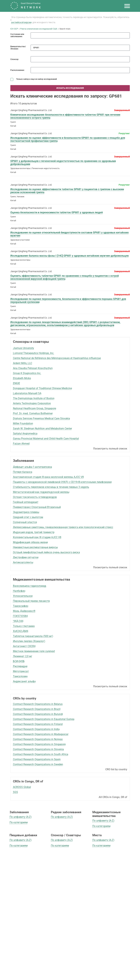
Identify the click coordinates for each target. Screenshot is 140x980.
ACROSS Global (22, 787)
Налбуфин (19, 591)
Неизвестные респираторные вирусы (35, 547)
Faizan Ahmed (21, 444)
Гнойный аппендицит (26, 502)
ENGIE (17, 383)
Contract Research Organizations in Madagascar (41, 734)
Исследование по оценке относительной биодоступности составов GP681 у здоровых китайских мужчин (70, 234)
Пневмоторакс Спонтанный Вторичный (37, 507)
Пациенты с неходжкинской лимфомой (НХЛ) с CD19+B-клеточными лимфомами (62, 482)
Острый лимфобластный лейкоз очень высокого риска (46, 552)
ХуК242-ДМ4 (21, 631)
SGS (15, 792)
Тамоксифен (21, 606)
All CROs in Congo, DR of (113, 797)
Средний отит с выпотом (28, 517)
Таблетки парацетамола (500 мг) (33, 636)
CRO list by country (116, 769)
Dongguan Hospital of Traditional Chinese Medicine (42, 388)
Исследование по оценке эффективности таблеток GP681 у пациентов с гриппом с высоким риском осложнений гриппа (67, 191)
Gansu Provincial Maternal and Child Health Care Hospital (46, 439)
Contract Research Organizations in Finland (38, 724)
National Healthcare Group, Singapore (35, 408)
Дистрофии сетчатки (26, 557)
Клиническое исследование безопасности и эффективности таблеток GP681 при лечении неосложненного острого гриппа (65, 116)
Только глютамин (24, 626)
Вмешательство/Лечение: (18, 48)
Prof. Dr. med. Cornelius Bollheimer (33, 413)
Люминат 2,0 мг (23, 656)
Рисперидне (20, 666)
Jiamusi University (23, 348)
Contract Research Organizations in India (36, 729)
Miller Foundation (23, 423)
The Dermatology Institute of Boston (34, 398)
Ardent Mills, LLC (23, 363)
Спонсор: (15, 59)
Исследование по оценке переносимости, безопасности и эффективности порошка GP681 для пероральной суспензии (68, 301)
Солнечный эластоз (25, 522)
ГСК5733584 (20, 616)
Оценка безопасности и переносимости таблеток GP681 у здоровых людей (57, 212)
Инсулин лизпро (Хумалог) (29, 641)
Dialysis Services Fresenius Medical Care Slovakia (41, 418)
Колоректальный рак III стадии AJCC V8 (37, 537)
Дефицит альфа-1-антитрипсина (32, 467)
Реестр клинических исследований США (39, 29)
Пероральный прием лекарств (31, 601)
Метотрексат (21, 671)
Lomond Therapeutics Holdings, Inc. (34, 353)
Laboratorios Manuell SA (27, 393)
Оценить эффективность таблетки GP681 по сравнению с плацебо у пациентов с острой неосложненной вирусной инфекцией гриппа (65, 277)
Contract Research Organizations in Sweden (38, 764)
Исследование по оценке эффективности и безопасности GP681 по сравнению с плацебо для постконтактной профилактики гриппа (68, 139)
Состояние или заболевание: (17, 35)
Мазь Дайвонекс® (24, 611)
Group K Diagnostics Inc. (27, 373)
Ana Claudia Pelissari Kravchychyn (33, 368)
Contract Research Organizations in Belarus (38, 704)
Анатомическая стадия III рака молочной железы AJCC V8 (48, 477)
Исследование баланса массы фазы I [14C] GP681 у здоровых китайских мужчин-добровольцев (70, 256)
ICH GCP (14, 29)
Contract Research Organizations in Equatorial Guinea (44, 719)
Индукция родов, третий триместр (34, 532)
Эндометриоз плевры (26, 512)
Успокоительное (23, 596)
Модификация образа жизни (30, 542)
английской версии (21, 22)
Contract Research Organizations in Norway (38, 739)
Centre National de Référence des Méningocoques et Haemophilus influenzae (57, 358)
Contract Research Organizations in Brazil (37, 709)
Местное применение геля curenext (34, 651)
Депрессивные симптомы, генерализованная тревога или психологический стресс (63, 527)
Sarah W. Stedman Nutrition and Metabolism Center (42, 428)
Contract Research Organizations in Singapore (39, 744)
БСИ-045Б (19, 661)
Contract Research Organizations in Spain (37, 759)
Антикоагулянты (23, 562)
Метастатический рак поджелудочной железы (41, 492)
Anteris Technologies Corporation (32, 403)
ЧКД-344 (18, 621)
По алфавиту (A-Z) (21, 817)
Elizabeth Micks (22, 378)
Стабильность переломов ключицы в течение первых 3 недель (51, 487)
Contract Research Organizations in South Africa (41, 754)
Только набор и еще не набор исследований (34, 79)
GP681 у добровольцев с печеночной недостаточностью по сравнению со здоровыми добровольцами (63, 163)
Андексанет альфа (24, 681)
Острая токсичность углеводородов (35, 497)
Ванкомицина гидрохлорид (30, 586)
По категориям (19, 822)
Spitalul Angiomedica (25, 434)
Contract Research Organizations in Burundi (38, 714)
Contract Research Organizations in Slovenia (38, 749)
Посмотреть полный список (110, 449)
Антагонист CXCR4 (24, 646)
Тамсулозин (20, 676)
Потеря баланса (23, 472)
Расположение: (17, 70)
